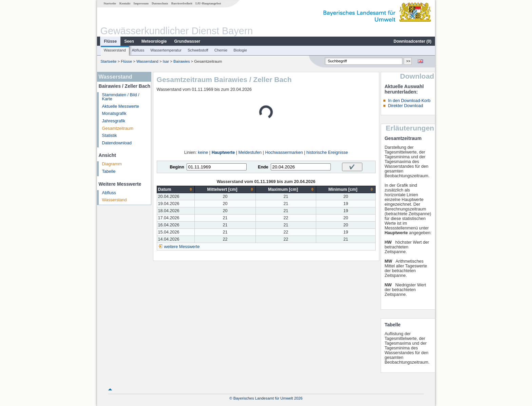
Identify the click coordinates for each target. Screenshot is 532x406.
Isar (166, 61)
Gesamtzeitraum (118, 128)
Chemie (221, 50)
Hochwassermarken (284, 153)
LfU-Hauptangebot (208, 3)
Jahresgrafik (114, 121)
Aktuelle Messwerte (121, 106)
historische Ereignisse (327, 153)
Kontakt (125, 3)
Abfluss (138, 50)
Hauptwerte (223, 153)
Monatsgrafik (114, 114)
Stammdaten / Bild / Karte (121, 97)
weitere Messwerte (182, 247)
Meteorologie (154, 41)
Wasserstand (115, 50)
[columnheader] (176, 189)
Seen (129, 41)
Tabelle (109, 171)
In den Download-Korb (409, 101)
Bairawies (182, 61)
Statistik (110, 136)
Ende (263, 167)
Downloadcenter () (412, 41)
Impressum (141, 3)
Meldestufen (250, 153)
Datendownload (117, 143)
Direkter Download (405, 106)
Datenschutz (160, 3)
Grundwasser (187, 41)
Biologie (240, 50)
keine (203, 153)
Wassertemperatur (166, 50)
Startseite (110, 3)
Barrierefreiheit (182, 3)
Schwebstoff (198, 50)
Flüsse (110, 41)
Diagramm (112, 164)
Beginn (177, 167)
